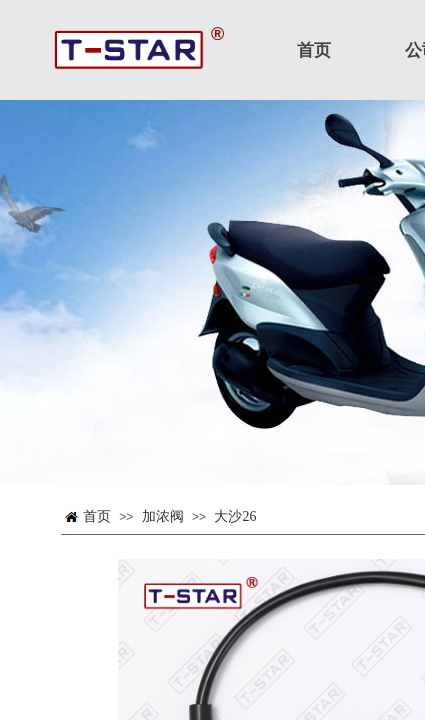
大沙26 (235, 516)
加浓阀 (163, 516)
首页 (97, 516)
